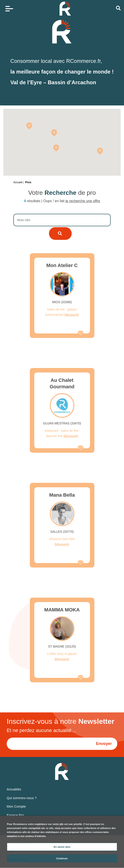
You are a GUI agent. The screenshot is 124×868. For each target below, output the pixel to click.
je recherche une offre (83, 201)
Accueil (18, 182)
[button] (54, 133)
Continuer (62, 858)
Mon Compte (16, 806)
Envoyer (104, 744)
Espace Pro (15, 815)
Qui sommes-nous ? (22, 798)
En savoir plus (62, 847)
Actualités (14, 789)
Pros (28, 182)
